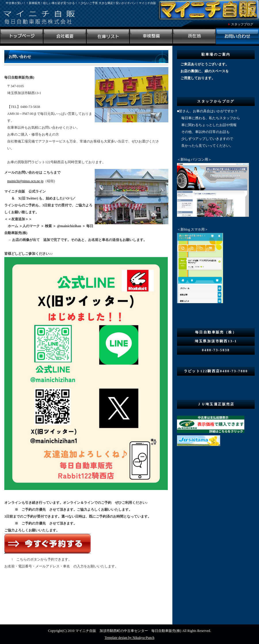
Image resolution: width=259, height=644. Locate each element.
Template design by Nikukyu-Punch (130, 638)
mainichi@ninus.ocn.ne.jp (25, 181)
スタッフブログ (242, 24)
